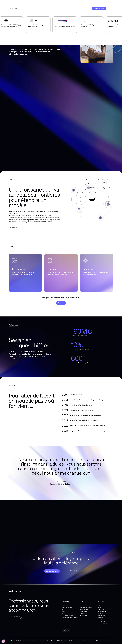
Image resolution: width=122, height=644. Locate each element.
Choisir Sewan (65, 605)
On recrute (100, 618)
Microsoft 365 (83, 616)
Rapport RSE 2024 (102, 624)
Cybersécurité (83, 614)
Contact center (83, 611)
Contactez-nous (15, 617)
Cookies (53, 641)
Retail (63, 611)
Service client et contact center (70, 618)
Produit (82, 602)
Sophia (81, 605)
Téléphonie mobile (84, 609)
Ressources (101, 602)
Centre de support (21, 641)
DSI (63, 609)
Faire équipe (65, 602)
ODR (70, 641)
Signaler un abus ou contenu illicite (82, 641)
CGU (48, 641)
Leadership (100, 614)
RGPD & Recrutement (62, 641)
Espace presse (101, 616)
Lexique (99, 607)
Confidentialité (41, 641)
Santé (63, 614)
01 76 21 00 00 (114, 3)
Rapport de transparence (104, 620)
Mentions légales (32, 641)
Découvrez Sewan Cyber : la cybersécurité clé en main (21, 3)
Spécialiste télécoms (67, 607)
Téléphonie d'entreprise (86, 607)
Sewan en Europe (14, 61)
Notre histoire (101, 609)
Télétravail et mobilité (67, 616)
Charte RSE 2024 (102, 622)
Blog (99, 605)
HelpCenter (12, 641)
